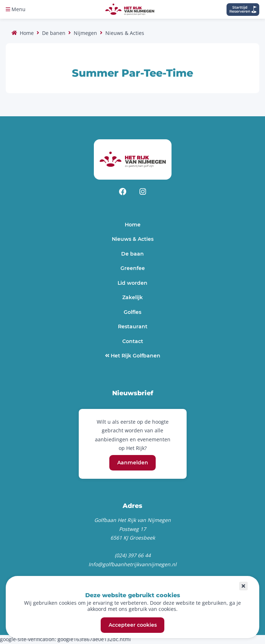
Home (27, 33)
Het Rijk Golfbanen (135, 356)
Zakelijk (132, 297)
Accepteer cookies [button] (133, 625)
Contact (133, 341)
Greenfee (133, 268)
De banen (54, 33)
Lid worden (132, 283)
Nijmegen (85, 33)
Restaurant (133, 326)
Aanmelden (133, 463)
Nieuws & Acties (125, 33)
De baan (132, 254)
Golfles (132, 312)
